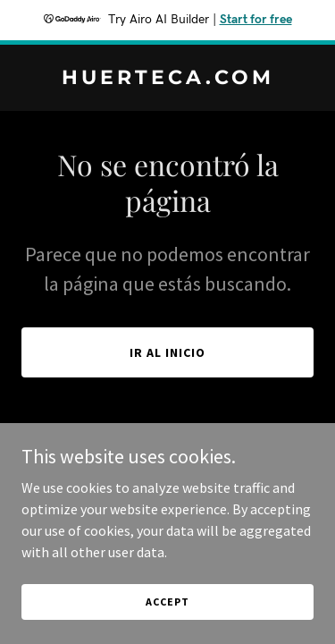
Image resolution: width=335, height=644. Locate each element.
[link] (167, 79)
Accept (167, 602)
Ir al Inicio (167, 352)
